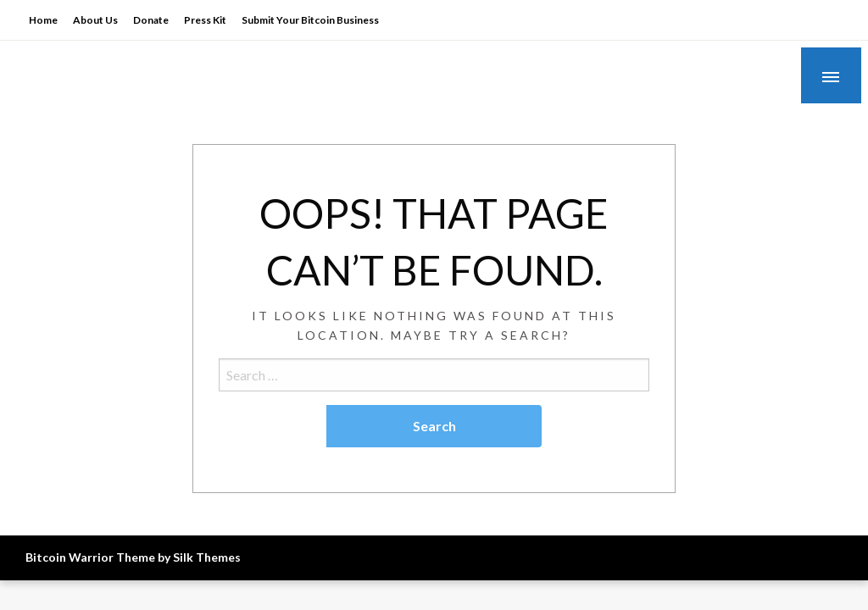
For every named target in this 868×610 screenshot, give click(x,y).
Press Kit (205, 20)
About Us (95, 20)
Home (43, 20)
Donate (151, 20)
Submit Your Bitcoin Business (310, 20)
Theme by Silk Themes (178, 557)
